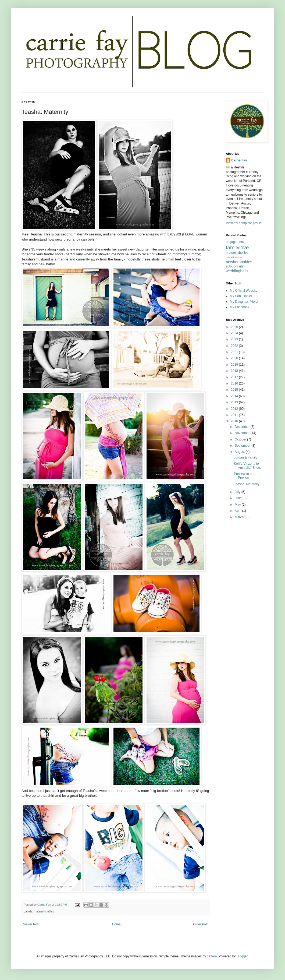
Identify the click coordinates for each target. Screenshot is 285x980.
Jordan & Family (246, 457)
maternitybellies (44, 911)
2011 (235, 415)
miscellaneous (234, 257)
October (241, 439)
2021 (235, 352)
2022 (235, 346)
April (238, 511)
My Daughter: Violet (244, 302)
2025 (235, 327)
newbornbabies (239, 262)
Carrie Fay (239, 160)
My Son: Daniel (241, 296)
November (243, 433)
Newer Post (31, 924)
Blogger (242, 956)
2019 (235, 365)
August (240, 452)
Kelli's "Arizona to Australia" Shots (247, 466)
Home (116, 924)
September (243, 446)
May (238, 505)
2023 (235, 339)
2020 (235, 358)
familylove (237, 247)
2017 (235, 377)
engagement (235, 242)
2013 (235, 402)
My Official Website (244, 291)
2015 (235, 390)
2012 (235, 409)
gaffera (212, 956)
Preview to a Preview (243, 476)
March (240, 517)
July (238, 492)
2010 (235, 421)
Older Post (201, 924)
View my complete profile (244, 223)
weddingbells (237, 271)
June (239, 498)
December (243, 427)
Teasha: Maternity (247, 484)
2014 (235, 396)
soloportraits (235, 266)
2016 (235, 383)
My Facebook (240, 307)
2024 (235, 333)
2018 (235, 371)
